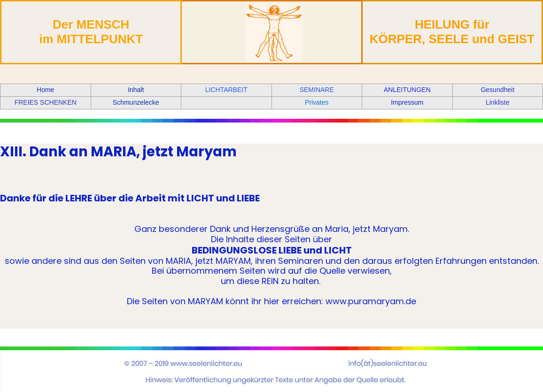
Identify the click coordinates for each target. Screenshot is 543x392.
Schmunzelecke (136, 102)
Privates (317, 102)
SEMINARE (317, 90)
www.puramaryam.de (371, 301)
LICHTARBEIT (226, 90)
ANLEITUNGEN (407, 90)
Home (45, 90)
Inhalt (136, 90)
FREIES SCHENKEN (46, 102)
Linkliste (498, 102)
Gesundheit (497, 90)
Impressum (407, 102)
